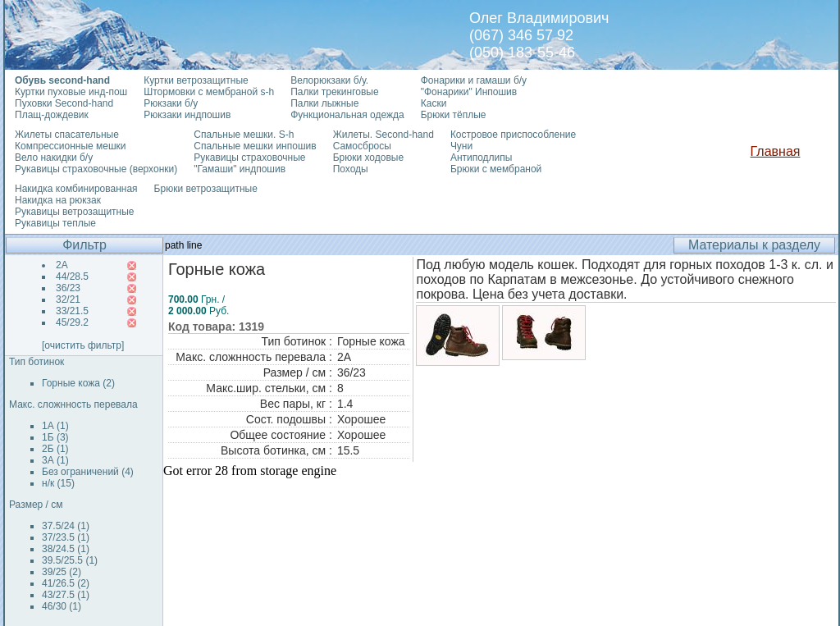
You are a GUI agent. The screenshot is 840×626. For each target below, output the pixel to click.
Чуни (461, 146)
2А (62, 265)
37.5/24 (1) (66, 526)
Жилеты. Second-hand (383, 135)
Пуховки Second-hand (64, 103)
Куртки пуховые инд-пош (71, 92)
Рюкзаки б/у (171, 103)
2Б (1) (55, 449)
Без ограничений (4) (88, 472)
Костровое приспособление (513, 135)
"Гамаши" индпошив (240, 169)
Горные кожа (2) (78, 383)
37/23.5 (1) (66, 537)
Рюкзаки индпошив (187, 115)
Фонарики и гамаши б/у (474, 80)
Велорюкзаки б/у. (329, 80)
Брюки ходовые (368, 158)
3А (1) (55, 460)
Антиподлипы (482, 158)
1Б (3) (55, 437)
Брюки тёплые (454, 115)
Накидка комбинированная (76, 189)
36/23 (68, 288)
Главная (776, 151)
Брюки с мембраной (496, 169)
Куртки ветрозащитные (196, 80)
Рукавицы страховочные (249, 158)
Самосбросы (362, 146)
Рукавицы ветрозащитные (75, 212)
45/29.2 (72, 322)
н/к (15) (58, 483)
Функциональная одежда (347, 115)
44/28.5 (72, 276)
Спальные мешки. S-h (244, 135)
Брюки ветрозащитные (206, 189)
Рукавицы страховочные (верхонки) (96, 169)
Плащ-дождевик (52, 115)
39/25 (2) (62, 572)
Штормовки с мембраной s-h (209, 92)
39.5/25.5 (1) (70, 560)
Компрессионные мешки (71, 146)
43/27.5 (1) (66, 595)
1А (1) (55, 426)
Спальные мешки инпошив (255, 146)
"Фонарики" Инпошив (469, 92)
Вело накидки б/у (54, 158)
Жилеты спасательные (67, 135)
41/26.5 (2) (66, 583)
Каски (434, 103)
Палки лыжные (324, 103)
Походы (351, 169)
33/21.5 (72, 311)
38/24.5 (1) (66, 549)
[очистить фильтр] (83, 345)
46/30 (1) (62, 606)
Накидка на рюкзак (58, 200)
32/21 (68, 299)
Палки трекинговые (334, 92)
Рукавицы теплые (55, 223)
